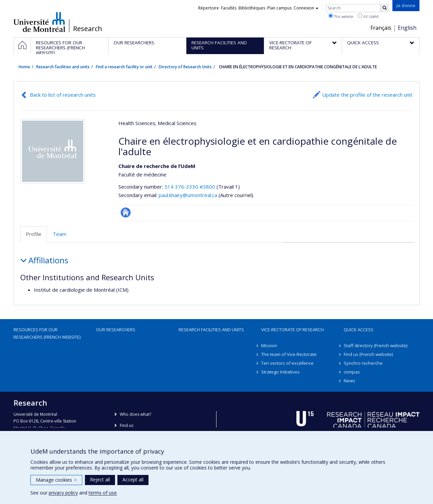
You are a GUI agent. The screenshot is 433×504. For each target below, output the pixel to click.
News (349, 381)
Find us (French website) (368, 354)
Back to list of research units (63, 95)
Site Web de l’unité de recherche (126, 212)
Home (24, 67)
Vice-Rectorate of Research (292, 330)
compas (352, 372)
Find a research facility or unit (124, 67)
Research (88, 29)
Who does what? (135, 414)
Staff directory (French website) (375, 345)
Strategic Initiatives (280, 372)
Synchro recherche (363, 363)
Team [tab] (60, 234)
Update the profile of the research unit (367, 95)
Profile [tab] (33, 234)
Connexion (306, 8)
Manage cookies (56, 480)
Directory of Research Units (185, 67)
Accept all (133, 479)
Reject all (100, 479)
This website (341, 16)
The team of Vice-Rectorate (289, 354)
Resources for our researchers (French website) (47, 333)
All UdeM (368, 16)
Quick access (359, 330)
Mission (269, 345)
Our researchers (116, 330)
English (407, 28)
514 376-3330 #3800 (190, 187)
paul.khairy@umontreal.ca (188, 195)
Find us (127, 425)
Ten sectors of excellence (287, 363)
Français (381, 28)
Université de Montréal (39, 22)
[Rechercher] (385, 8)
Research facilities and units (63, 67)
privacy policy (63, 493)
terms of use (103, 493)
